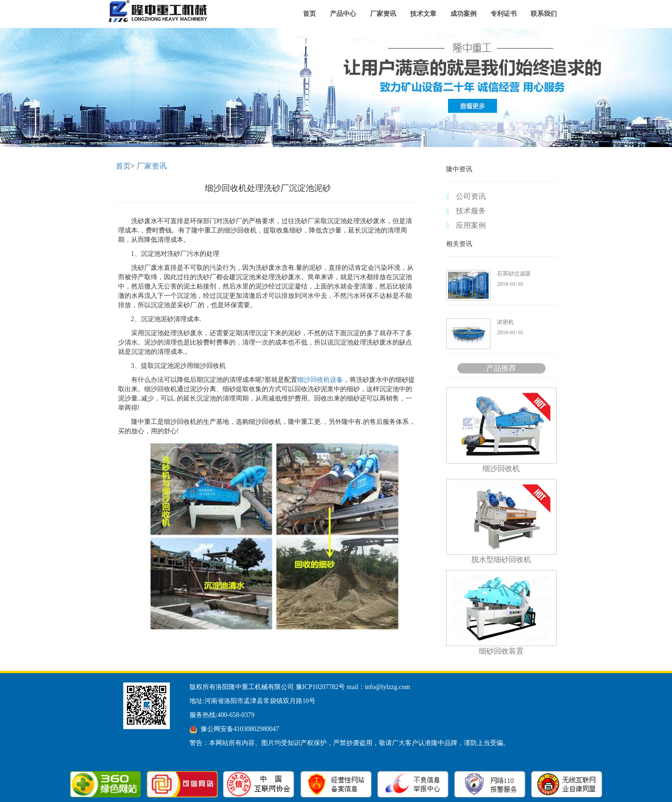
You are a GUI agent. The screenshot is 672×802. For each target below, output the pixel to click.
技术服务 (466, 211)
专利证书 (504, 14)
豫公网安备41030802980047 (240, 729)
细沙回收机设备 (320, 380)
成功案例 (463, 14)
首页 (309, 14)
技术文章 (423, 14)
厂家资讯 (383, 14)
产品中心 (343, 14)
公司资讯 (466, 197)
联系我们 (544, 14)
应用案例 (466, 225)
